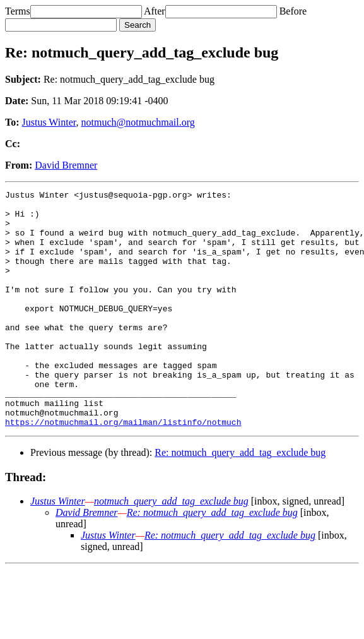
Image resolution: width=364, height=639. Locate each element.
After (155, 11)
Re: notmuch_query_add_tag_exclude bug (240, 500)
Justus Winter (49, 122)
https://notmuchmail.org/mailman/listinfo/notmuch (123, 469)
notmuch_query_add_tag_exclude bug (171, 548)
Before (293, 11)
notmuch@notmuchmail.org (138, 122)
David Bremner (66, 165)
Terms (18, 11)
